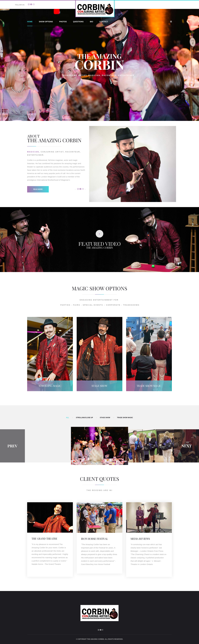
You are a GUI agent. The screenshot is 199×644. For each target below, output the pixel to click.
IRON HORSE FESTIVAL (94, 539)
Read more (38, 189)
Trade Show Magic (149, 386)
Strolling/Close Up (84, 418)
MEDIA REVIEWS (140, 539)
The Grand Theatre (44, 539)
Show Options (46, 22)
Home (30, 22)
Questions (78, 22)
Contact (104, 22)
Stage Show (99, 386)
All (68, 418)
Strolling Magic (50, 386)
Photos (63, 22)
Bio (91, 22)
